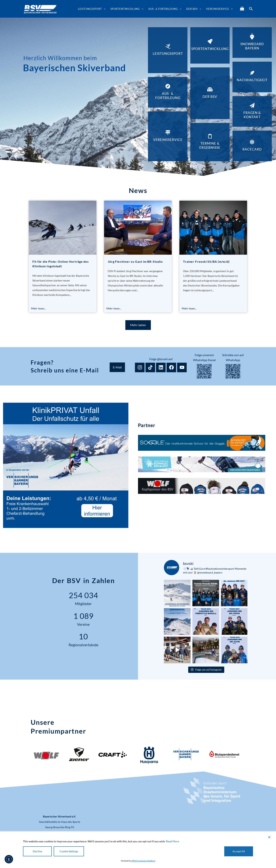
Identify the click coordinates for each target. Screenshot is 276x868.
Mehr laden (138, 325)
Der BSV (194, 9)
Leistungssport (92, 9)
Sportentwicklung (127, 9)
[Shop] (242, 8)
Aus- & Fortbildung (165, 9)
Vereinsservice (219, 9)
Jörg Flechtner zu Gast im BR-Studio (135, 261)
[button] (104, 9)
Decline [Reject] (37, 851)
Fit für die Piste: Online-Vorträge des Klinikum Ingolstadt (61, 264)
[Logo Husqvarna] (149, 755)
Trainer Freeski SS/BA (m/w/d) (206, 261)
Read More (172, 841)
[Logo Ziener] (79, 754)
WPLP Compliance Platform (143, 861)
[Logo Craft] (113, 755)
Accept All (239, 851)
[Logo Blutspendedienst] (225, 755)
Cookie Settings (69, 851)
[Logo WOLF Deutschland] (46, 755)
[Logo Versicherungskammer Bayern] (185, 755)
